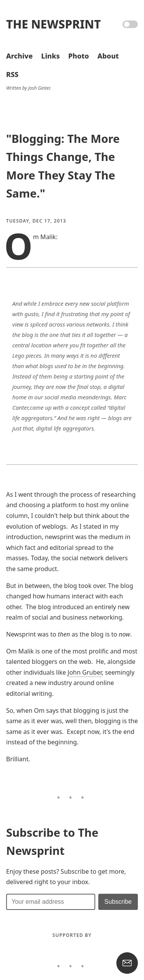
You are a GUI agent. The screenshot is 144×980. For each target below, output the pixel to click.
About (108, 56)
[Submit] (118, 902)
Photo (79, 56)
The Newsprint (53, 24)
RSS (12, 74)
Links (50, 56)
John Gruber (85, 672)
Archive (19, 56)
